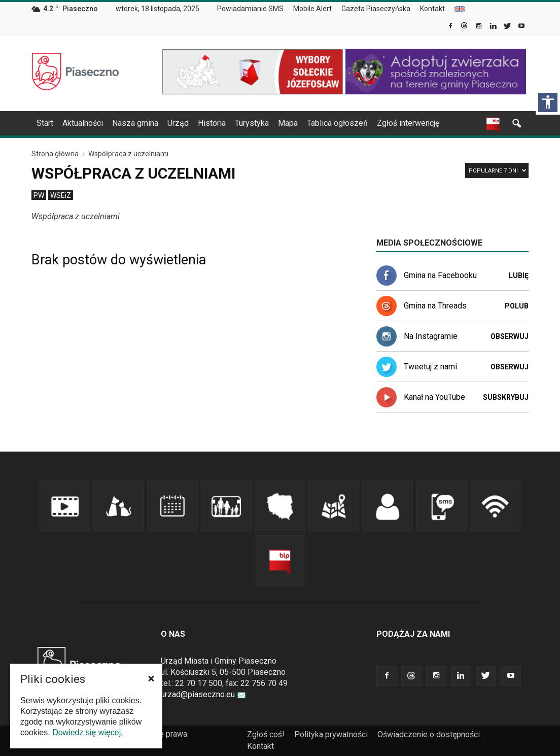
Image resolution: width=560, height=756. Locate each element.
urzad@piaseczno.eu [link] (203, 694)
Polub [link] (517, 306)
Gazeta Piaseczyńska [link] (376, 9)
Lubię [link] (519, 276)
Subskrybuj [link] (506, 397)
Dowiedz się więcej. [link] (88, 732)
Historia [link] (212, 123)
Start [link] (45, 123)
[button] (151, 678)
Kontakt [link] (432, 9)
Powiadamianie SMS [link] (250, 9)
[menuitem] (254, 9)
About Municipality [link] (460, 9)
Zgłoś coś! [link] (266, 734)
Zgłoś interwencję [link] (408, 123)
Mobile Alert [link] (312, 9)
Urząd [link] (178, 123)
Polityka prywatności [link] (331, 734)
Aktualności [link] (83, 123)
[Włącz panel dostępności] (548, 102)
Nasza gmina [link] (135, 123)
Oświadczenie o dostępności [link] (429, 734)
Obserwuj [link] (510, 336)
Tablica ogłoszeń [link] (337, 123)
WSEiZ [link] (61, 195)
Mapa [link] (288, 123)
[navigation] (268, 123)
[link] (451, 27)
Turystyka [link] (252, 123)
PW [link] (39, 195)
